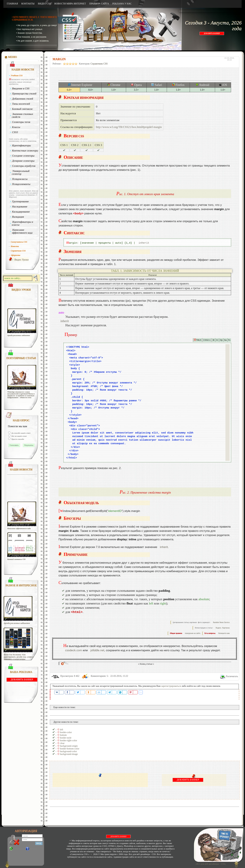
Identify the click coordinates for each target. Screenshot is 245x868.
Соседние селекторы (23, 156)
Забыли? (34, 849)
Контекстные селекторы (25, 151)
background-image (69, 754)
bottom (63, 735)
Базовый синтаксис (23, 109)
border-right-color (68, 740)
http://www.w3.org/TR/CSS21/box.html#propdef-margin (129, 127)
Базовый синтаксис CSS (16, 559)
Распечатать (232, 676)
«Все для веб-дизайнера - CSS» (210, 864)
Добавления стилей (23, 99)
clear (62, 743)
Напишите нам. (224, 633)
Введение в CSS (21, 88)
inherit (144, 243)
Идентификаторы (22, 145)
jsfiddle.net (97, 650)
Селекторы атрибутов (24, 166)
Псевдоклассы (20, 179)
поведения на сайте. (193, 633)
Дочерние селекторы (23, 161)
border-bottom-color (70, 749)
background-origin (69, 746)
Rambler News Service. (222, 622)
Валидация (18, 217)
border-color (66, 732)
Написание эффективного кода (22, 231)
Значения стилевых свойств (22, 115)
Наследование (20, 207)
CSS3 (15, 132)
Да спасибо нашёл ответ (21, 433)
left (62, 730)
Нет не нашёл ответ (19, 436)
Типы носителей (21, 104)
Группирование (21, 201)
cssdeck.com (74, 650)
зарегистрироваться (171, 686)
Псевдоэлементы (21, 184)
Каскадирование (21, 212)
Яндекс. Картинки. (223, 628)
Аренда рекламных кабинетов (19, 335)
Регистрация (19, 849)
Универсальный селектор (21, 172)
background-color (68, 751)
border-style (66, 738)
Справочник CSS (99, 64)
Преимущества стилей (24, 94)
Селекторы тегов (21, 122)
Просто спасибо (17, 439)
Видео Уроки (22, 260)
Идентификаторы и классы (22, 223)
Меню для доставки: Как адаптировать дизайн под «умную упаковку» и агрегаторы (19, 657)
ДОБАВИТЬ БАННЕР (212, 33)
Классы (16, 127)
